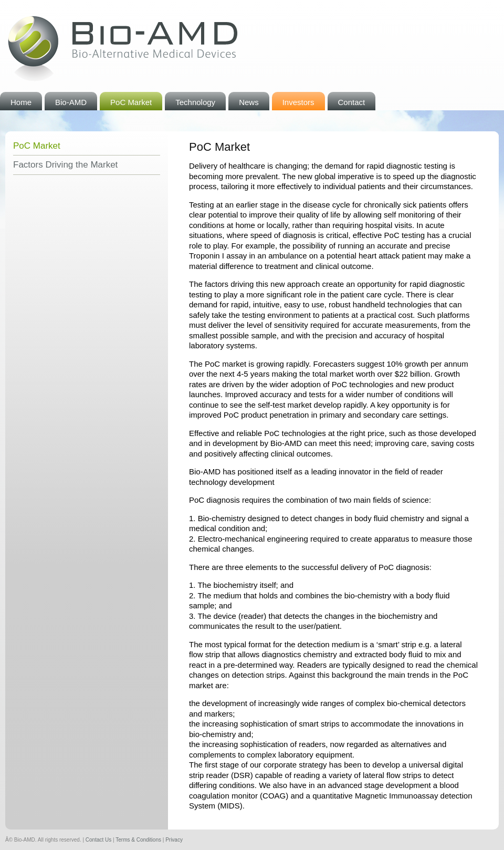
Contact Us (98, 840)
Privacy (174, 840)
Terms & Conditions (138, 840)
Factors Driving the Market (65, 165)
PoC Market (37, 146)
